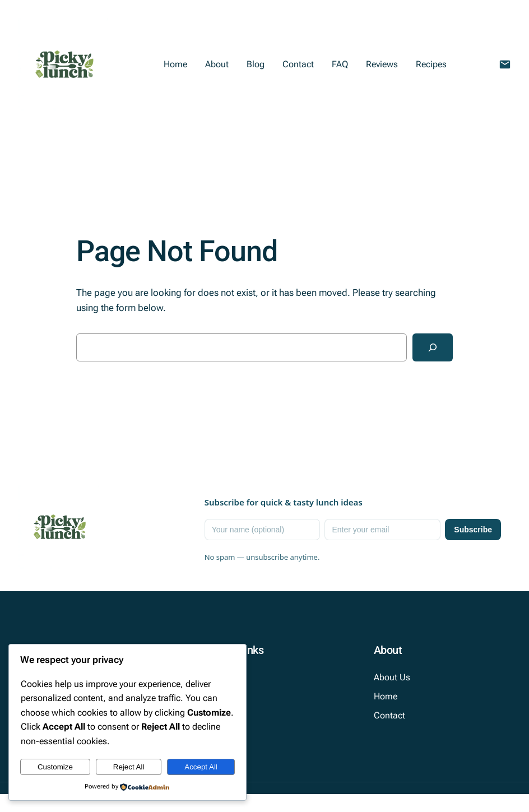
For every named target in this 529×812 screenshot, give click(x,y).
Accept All (201, 767)
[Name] (263, 530)
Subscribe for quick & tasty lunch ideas (284, 502)
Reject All (129, 767)
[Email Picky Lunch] (505, 64)
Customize (55, 767)
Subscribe (473, 530)
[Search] (433, 347)
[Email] (382, 530)
